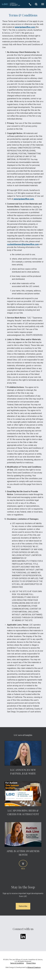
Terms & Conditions (17, 963)
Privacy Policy (31, 963)
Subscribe (23, 906)
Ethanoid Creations (34, 967)
